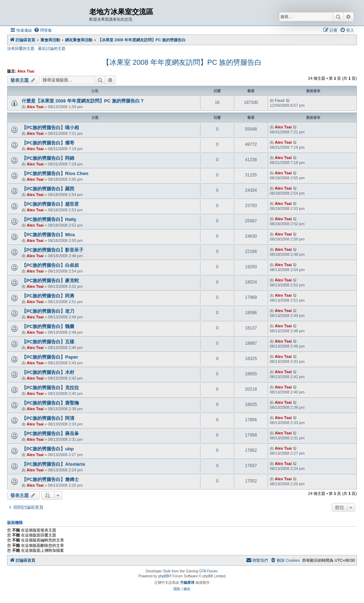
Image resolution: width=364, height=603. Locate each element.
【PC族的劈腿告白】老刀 (48, 311)
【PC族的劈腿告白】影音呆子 (53, 250)
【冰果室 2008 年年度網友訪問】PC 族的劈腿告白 (182, 62)
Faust (280, 100)
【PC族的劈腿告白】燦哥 (48, 143)
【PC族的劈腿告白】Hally (49, 219)
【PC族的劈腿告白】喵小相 (50, 128)
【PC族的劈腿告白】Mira (48, 235)
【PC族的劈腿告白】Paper (50, 357)
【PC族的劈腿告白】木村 (48, 372)
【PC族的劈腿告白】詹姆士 (50, 479)
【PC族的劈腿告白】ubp (48, 449)
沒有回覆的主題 (21, 48)
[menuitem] (43, 30)
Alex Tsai (26, 71)
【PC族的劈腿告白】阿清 (48, 418)
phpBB (164, 576)
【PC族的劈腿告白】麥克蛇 (50, 281)
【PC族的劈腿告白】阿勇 (48, 296)
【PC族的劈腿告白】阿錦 (48, 158)
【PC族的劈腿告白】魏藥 (48, 326)
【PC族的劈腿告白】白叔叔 (50, 265)
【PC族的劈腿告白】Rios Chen (55, 173)
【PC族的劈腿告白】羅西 (48, 189)
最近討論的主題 (52, 48)
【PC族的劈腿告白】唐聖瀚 (50, 403)
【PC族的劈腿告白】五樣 (48, 342)
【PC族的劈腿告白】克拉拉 (50, 388)
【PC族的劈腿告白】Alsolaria (53, 464)
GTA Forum (208, 571)
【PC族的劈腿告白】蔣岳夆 (50, 433)
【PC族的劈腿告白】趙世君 (50, 204)
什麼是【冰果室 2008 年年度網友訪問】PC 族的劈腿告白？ (83, 101)
